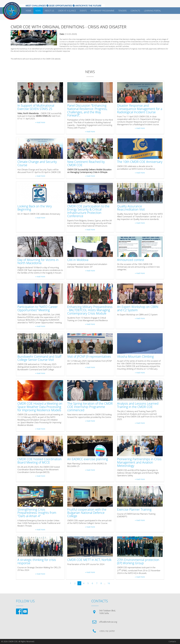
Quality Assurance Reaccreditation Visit (131, 208)
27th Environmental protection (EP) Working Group (138, 562)
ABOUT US (49, 11)
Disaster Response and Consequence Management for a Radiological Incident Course (140, 109)
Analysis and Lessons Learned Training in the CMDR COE (138, 405)
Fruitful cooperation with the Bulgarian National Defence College (87, 513)
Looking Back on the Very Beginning (35, 208)
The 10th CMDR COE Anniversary (140, 162)
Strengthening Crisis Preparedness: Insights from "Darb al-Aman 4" (37, 513)
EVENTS (83, 11)
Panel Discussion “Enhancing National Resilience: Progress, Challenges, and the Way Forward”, (87, 111)
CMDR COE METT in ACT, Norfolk (89, 560)
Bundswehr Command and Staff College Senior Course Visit (39, 358)
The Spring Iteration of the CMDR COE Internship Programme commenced (90, 407)
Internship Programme (102, 11)
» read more (40, 122)
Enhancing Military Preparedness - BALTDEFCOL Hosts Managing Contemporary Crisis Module (90, 310)
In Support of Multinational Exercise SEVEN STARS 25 (36, 107)
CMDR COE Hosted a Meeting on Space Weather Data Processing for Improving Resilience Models (40, 407)
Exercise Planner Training (134, 510)
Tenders (122, 11)
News (38, 11)
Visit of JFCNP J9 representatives (89, 357)
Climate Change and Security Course (37, 164)
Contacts (172, 641)
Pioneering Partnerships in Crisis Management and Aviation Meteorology (139, 462)
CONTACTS (135, 11)
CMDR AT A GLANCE (67, 11)
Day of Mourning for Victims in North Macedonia (38, 262)
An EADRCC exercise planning (88, 459)
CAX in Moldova (78, 260)
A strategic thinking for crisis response (37, 562)
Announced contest (131, 260)
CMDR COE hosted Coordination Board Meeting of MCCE (40, 461)
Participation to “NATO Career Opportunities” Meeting (38, 309)
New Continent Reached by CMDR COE (86, 164)
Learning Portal (153, 11)
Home (29, 11)
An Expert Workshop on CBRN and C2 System (138, 309)
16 (109, 583)
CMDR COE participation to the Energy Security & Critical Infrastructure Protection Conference (88, 211)
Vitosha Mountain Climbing (135, 357)
